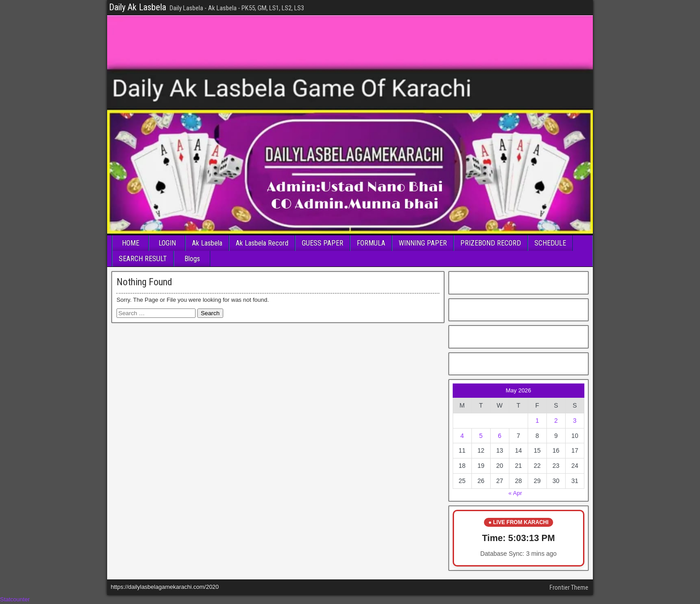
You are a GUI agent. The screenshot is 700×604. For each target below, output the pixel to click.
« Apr (515, 493)
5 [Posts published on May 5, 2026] (481, 436)
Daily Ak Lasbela (137, 7)
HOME (131, 243)
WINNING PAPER (423, 243)
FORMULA (371, 243)
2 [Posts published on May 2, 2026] (556, 421)
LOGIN (167, 243)
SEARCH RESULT (143, 259)
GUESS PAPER (323, 243)
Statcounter (15, 599)
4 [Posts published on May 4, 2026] (462, 436)
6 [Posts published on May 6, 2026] (500, 436)
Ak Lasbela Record (262, 243)
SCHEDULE (550, 243)
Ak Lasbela (207, 243)
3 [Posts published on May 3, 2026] (575, 421)
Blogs (192, 259)
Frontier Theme (569, 587)
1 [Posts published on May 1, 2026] (537, 421)
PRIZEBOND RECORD (491, 243)
